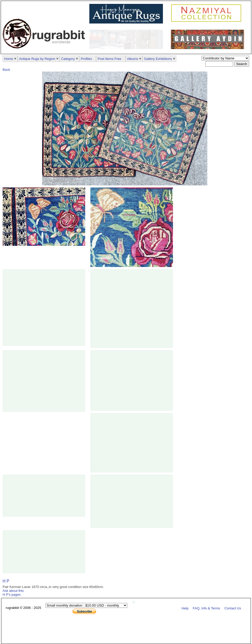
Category (68, 59)
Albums (133, 59)
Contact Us (233, 608)
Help (185, 608)
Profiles (86, 59)
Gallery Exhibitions (158, 59)
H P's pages (12, 595)
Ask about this (13, 591)
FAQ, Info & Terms (207, 608)
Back (6, 70)
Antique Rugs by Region (37, 59)
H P (6, 581)
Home (9, 59)
